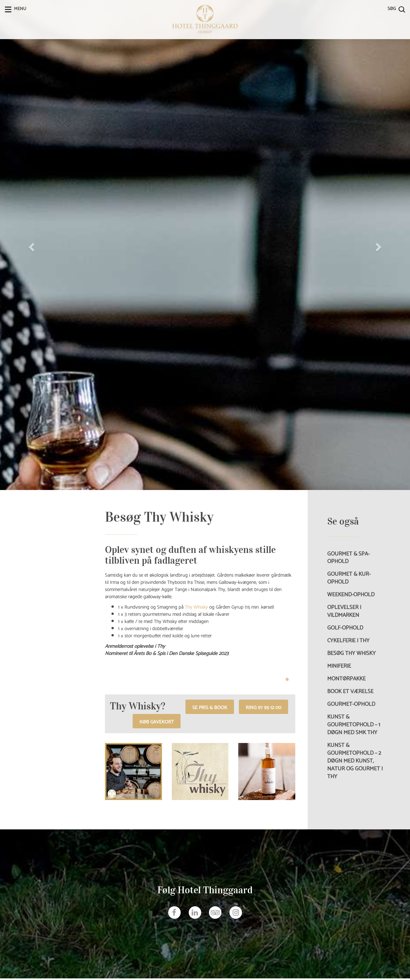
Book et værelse (350, 691)
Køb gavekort (157, 721)
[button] (31, 245)
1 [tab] (287, 680)
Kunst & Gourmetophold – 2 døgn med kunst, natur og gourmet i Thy (355, 760)
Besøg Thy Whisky (351, 653)
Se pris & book (210, 706)
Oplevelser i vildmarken (344, 611)
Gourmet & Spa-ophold (348, 557)
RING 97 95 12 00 (264, 706)
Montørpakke (346, 678)
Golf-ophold (345, 627)
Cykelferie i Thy (348, 640)
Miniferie (339, 665)
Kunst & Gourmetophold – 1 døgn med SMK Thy (354, 724)
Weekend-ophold (351, 594)
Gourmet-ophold (351, 704)
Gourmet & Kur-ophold (349, 577)
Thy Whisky (196, 606)
